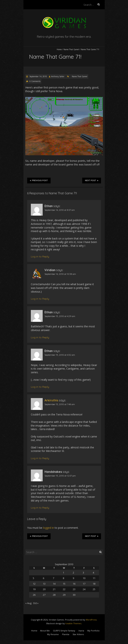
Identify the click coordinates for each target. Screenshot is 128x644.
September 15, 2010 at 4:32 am (60, 355)
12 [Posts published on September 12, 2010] (34, 584)
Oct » (36, 603)
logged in (48, 528)
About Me (45, 631)
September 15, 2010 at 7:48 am (60, 404)
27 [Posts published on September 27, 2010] (44, 595)
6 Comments (35, 81)
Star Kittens (78, 634)
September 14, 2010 (38, 76)
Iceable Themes (73, 623)
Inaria (81, 631)
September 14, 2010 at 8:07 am (60, 210)
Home (59, 49)
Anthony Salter (58, 76)
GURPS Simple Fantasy (64, 631)
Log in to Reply (40, 256)
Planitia (66, 634)
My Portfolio (93, 631)
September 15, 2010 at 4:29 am (60, 316)
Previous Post (39, 180)
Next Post (92, 180)
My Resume (53, 634)
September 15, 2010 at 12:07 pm (60, 476)
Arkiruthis (51, 400)
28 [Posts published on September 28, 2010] (54, 595)
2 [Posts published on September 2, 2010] (73, 573)
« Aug (28, 603)
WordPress (91, 620)
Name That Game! (71, 49)
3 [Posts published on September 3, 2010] (83, 573)
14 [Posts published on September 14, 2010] (54, 584)
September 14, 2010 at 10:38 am (60, 274)
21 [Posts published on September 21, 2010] (54, 589)
